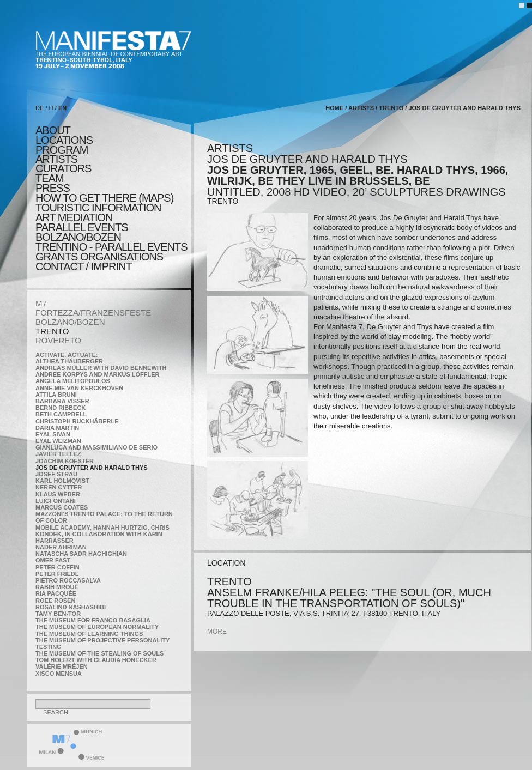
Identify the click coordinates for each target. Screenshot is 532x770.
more (217, 632)
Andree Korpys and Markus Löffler (98, 374)
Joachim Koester (65, 461)
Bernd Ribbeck (61, 408)
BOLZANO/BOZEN (70, 322)
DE (40, 108)
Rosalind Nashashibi (71, 607)
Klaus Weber (58, 494)
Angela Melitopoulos (73, 381)
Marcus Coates (62, 507)
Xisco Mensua (59, 674)
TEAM (50, 178)
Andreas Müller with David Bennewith (101, 368)
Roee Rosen (55, 601)
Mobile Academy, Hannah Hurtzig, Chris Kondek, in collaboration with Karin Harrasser (102, 534)
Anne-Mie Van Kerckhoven (79, 388)
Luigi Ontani (56, 501)
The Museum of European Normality (97, 627)
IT (52, 108)
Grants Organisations (99, 257)
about (53, 130)
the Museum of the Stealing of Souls (99, 653)
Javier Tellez (58, 454)
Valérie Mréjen (62, 666)
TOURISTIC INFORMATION (98, 208)
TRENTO (52, 331)
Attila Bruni (56, 395)
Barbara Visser (62, 401)
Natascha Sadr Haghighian (81, 554)
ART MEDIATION (74, 217)
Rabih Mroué (57, 587)
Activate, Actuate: (66, 355)
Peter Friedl (57, 574)
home (334, 108)
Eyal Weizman (58, 441)
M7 (41, 303)
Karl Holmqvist (62, 481)
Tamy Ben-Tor (58, 614)
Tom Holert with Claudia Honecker (96, 660)
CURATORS (63, 168)
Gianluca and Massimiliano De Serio (96, 447)
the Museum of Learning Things (89, 634)
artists (56, 159)
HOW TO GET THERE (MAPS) (104, 198)
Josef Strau (56, 474)
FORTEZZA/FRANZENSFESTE (93, 313)
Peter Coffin (58, 567)
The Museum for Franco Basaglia (93, 620)
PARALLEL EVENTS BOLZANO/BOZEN (82, 232)
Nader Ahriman (61, 547)
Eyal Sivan (53, 434)
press (53, 188)
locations (64, 140)
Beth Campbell (61, 414)
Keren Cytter (59, 487)
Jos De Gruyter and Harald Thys (92, 468)
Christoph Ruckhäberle (77, 421)
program (62, 150)
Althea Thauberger (69, 361)
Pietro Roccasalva (68, 580)
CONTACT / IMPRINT (84, 266)
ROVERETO (58, 340)
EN (62, 108)
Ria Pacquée (56, 593)
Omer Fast (53, 560)
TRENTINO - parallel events (111, 247)
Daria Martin (57, 428)
